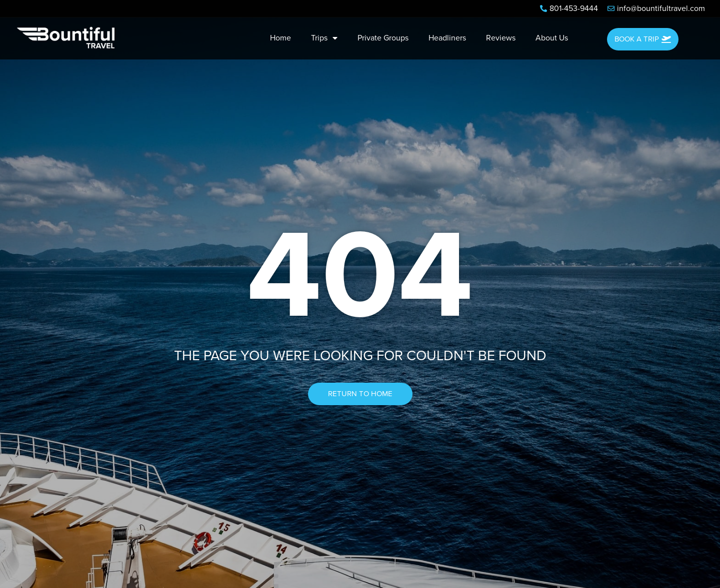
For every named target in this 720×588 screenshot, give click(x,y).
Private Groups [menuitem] (383, 38)
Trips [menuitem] (324, 38)
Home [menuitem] (280, 38)
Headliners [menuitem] (447, 38)
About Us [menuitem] (552, 38)
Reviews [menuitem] (501, 38)
